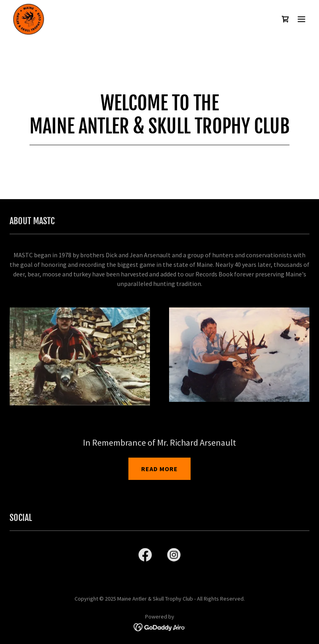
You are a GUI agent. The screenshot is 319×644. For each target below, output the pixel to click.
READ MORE (159, 469)
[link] (29, 19)
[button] (301, 19)
